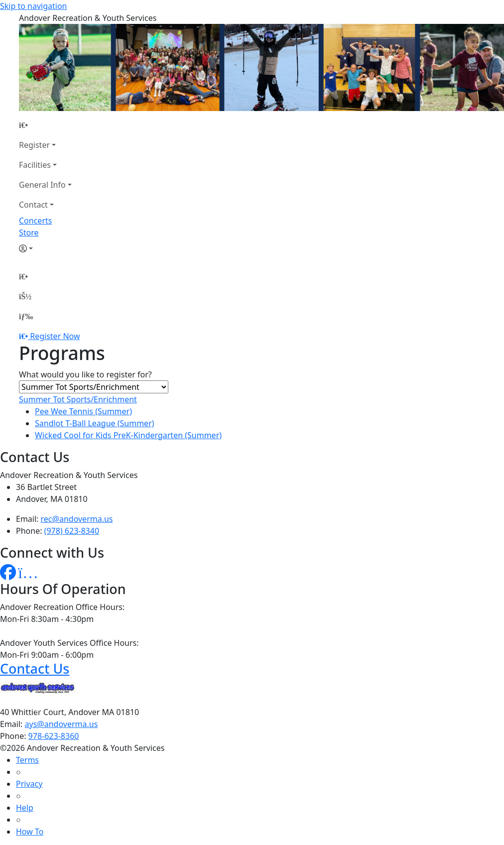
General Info (42, 185)
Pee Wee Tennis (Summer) (83, 411)
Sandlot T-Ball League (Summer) (95, 423)
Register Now (55, 336)
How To (30, 832)
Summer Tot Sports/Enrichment (78, 399)
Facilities (35, 165)
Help (25, 808)
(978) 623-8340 (72, 531)
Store (29, 233)
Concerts (35, 221)
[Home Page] (45, 125)
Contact (33, 205)
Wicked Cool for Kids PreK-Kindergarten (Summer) (128, 435)
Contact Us (35, 668)
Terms (27, 760)
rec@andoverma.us (77, 519)
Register (34, 145)
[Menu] (26, 316)
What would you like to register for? (85, 374)
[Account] (45, 248)
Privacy (29, 784)
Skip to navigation (33, 6)
